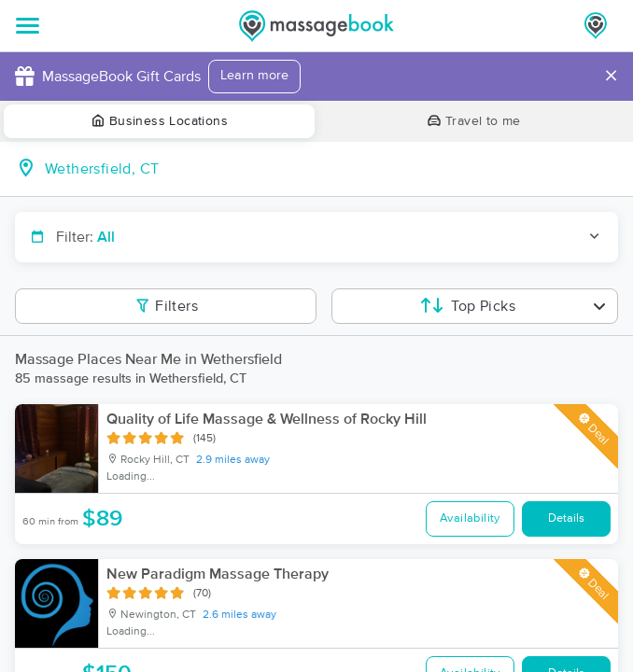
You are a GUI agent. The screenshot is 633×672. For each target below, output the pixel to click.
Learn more (254, 76)
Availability (470, 518)
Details (566, 518)
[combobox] (331, 169)
